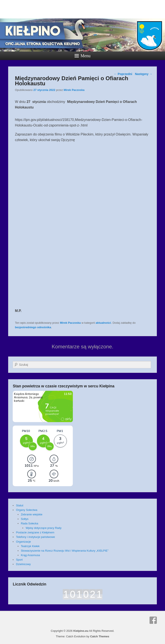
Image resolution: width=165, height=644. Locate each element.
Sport (19, 560)
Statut (20, 505)
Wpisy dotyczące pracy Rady (44, 528)
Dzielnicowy (23, 564)
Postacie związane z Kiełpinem (35, 532)
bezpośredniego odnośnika (33, 327)
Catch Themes (100, 636)
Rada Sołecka (30, 523)
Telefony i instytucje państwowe (35, 537)
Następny (144, 74)
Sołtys (25, 519)
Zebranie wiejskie (32, 514)
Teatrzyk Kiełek (30, 546)
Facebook (153, 620)
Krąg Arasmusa (30, 555)
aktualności (103, 323)
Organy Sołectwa (27, 510)
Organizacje (23, 542)
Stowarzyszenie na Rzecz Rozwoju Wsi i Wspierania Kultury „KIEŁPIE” (65, 551)
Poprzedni (123, 74)
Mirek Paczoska (74, 90)
